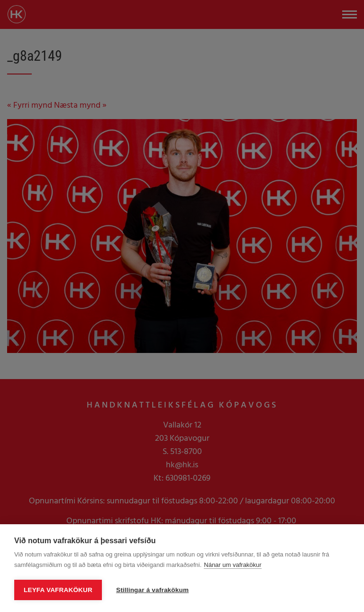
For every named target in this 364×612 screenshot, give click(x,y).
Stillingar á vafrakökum (152, 590)
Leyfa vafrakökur (58, 590)
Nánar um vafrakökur (232, 565)
